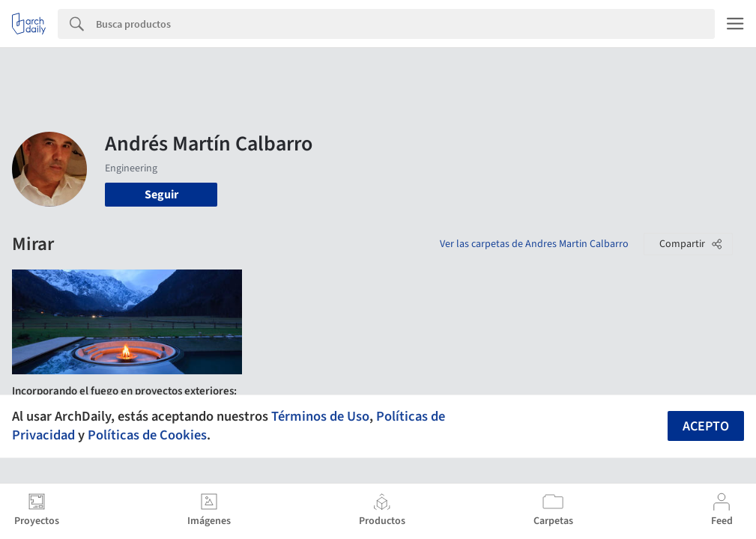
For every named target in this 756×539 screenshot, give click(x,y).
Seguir (161, 195)
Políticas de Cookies (147, 435)
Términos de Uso (320, 416)
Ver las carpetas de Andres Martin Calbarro (534, 244)
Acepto (706, 426)
